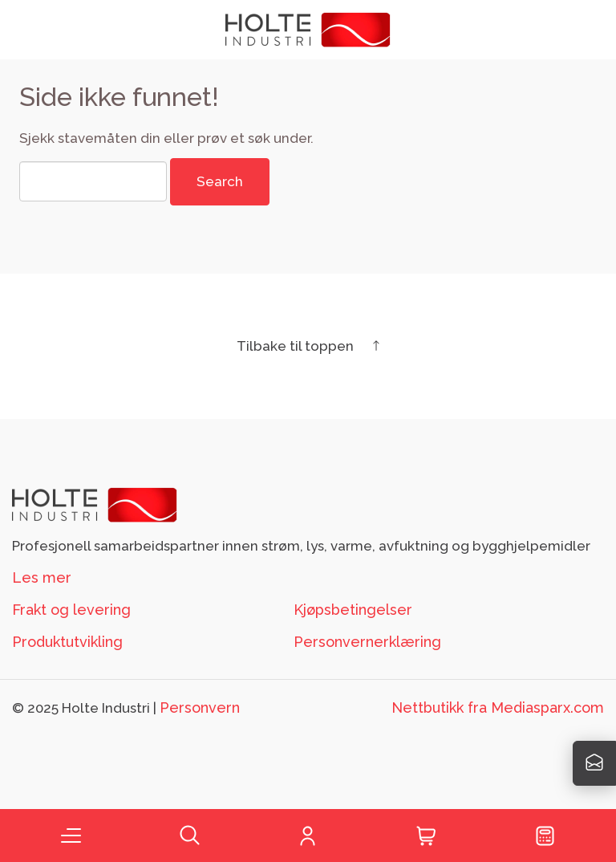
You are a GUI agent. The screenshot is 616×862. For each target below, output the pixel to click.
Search (220, 181)
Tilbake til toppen (308, 346)
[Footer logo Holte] (95, 504)
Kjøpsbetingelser (353, 610)
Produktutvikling (67, 642)
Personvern (200, 707)
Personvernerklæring (367, 642)
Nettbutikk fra (498, 707)
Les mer (42, 577)
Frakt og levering (71, 610)
